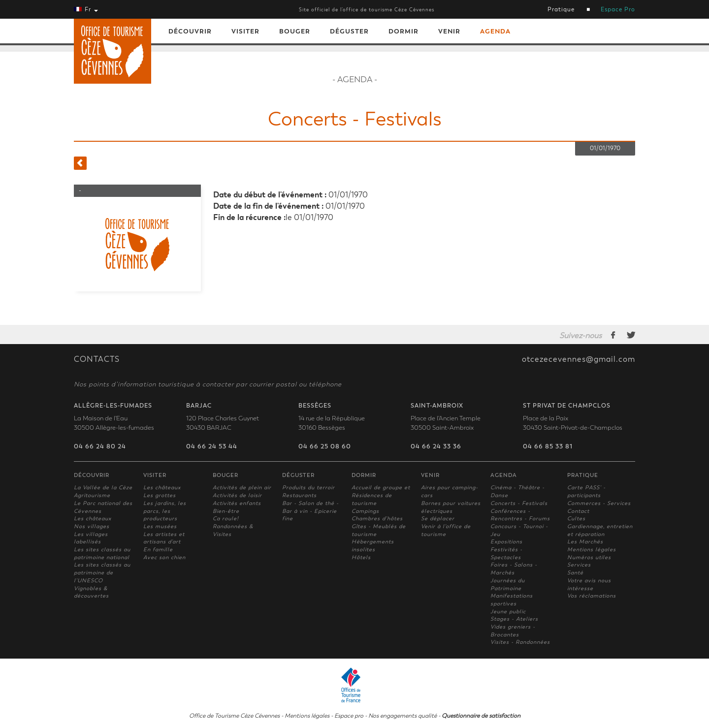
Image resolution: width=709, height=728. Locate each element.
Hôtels (361, 557)
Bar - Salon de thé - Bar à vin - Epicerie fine (310, 511)
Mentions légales (592, 550)
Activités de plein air (242, 488)
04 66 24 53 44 (212, 446)
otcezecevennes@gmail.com (579, 359)
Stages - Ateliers (514, 619)
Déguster (349, 31)
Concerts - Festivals (519, 503)
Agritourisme (92, 495)
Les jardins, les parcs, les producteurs (165, 511)
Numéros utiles (589, 557)
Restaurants (299, 495)
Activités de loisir (237, 495)
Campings (365, 511)
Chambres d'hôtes (377, 519)
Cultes (576, 519)
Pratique (561, 9)
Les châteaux (93, 519)
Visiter (245, 31)
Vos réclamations (592, 596)
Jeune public (508, 612)
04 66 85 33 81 (548, 446)
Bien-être (226, 511)
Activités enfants (237, 503)
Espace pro (349, 716)
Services (579, 565)
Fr (86, 9)
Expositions (506, 542)
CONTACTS (97, 359)
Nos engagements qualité (403, 716)
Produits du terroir (308, 488)
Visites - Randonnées (520, 642)
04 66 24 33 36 (436, 446)
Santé (575, 573)
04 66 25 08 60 (325, 446)
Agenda (495, 31)
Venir (449, 31)
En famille (158, 550)
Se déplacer (438, 519)
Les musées (160, 526)
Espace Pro (618, 9)
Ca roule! (226, 519)
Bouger (295, 31)
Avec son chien (164, 557)
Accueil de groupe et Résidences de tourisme (381, 495)
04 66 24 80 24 (100, 446)
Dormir (403, 31)
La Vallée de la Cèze (103, 488)
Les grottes (160, 495)
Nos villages (92, 526)
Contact (578, 511)
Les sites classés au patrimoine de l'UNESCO (102, 572)
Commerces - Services (599, 503)
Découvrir (190, 31)
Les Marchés (585, 542)
